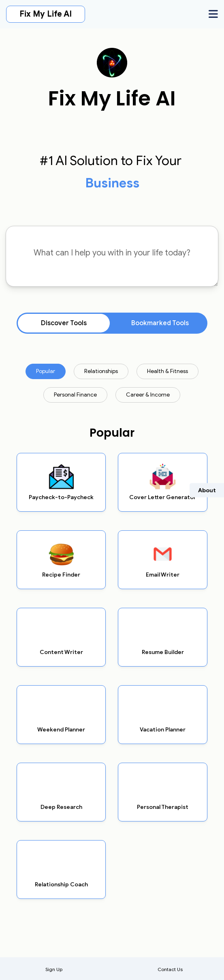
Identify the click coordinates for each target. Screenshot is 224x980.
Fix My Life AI (46, 14)
